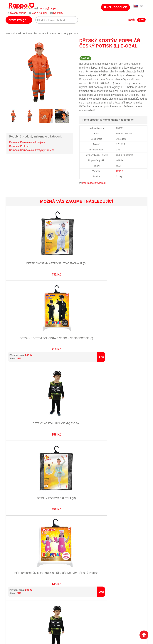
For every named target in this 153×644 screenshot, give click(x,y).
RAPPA (120, 171)
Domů (10, 34)
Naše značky (17, 484)
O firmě (14, 458)
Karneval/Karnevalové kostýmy (27, 142)
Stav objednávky (89, 463)
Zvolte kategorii (18, 20)
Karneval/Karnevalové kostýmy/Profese (32, 150)
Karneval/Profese (19, 146)
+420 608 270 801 (22, 9)
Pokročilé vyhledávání (59, 467)
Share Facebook (136, 53)
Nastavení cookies (67, 512)
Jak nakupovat (19, 463)
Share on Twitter (144, 53)
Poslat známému (129, 53)
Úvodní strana (18, 13)
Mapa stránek (53, 458)
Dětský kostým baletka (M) (124, 323)
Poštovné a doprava (22, 475)
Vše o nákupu (40, 13)
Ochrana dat (17, 480)
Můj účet (84, 458)
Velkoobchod (115, 7)
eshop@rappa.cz (50, 9)
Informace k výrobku (94, 183)
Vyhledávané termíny (57, 463)
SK (142, 6)
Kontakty (58, 13)
